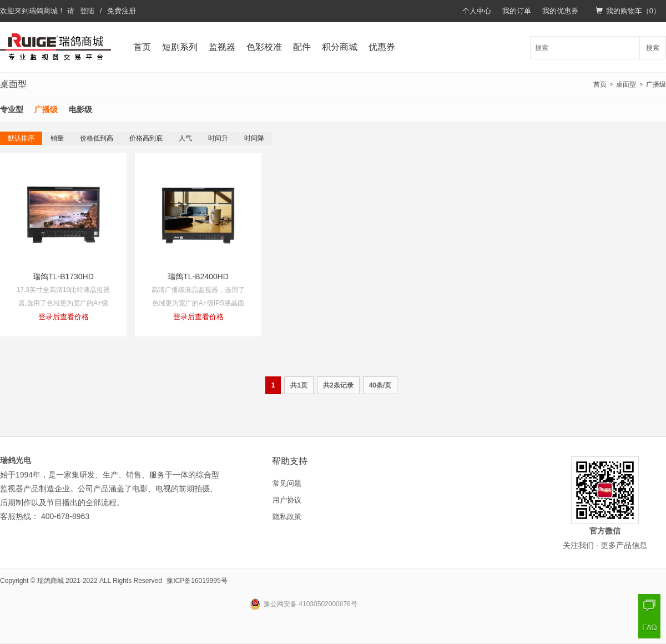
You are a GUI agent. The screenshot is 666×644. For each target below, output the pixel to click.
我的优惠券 (560, 11)
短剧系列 (180, 47)
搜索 (653, 48)
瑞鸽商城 (43, 11)
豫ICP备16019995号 (197, 581)
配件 (302, 47)
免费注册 (122, 11)
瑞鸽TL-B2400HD (198, 276)
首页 (142, 47)
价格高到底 (146, 138)
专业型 (12, 109)
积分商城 (340, 47)
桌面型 (626, 84)
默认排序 (21, 138)
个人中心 (477, 11)
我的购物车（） (628, 11)
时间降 (254, 138)
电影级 (80, 109)
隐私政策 (287, 517)
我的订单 (517, 11)
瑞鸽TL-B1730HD (63, 276)
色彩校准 (264, 47)
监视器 (222, 47)
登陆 (87, 11)
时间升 (218, 138)
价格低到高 (97, 138)
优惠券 (382, 47)
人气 (185, 138)
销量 (57, 138)
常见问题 (287, 483)
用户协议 (287, 500)
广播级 (656, 84)
